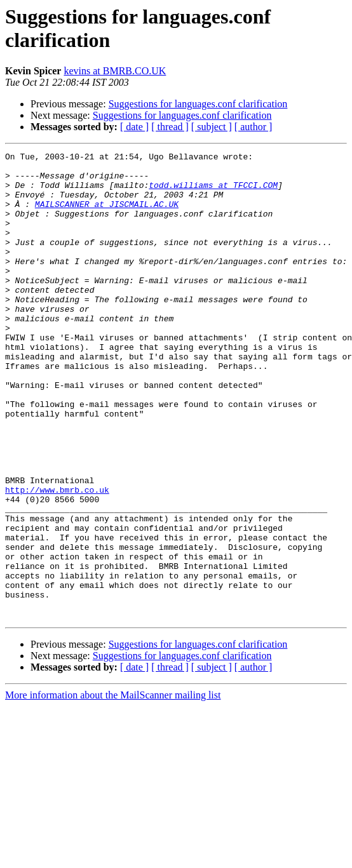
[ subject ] (212, 127)
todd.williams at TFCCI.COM (213, 192)
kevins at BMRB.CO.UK (115, 71)
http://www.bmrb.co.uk (57, 558)
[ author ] (254, 127)
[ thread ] (170, 127)
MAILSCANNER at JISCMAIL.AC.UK (107, 215)
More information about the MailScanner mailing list (113, 788)
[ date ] (134, 127)
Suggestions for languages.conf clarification (198, 104)
